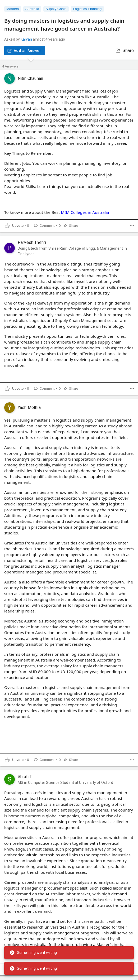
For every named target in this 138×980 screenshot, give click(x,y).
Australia (32, 9)
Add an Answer (25, 51)
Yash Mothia (29, 407)
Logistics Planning (87, 9)
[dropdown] (132, 226)
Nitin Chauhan (30, 78)
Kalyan (27, 39)
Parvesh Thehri (32, 242)
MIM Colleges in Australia (85, 212)
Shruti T (25, 777)
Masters (13, 9)
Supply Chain (56, 9)
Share (125, 50)
